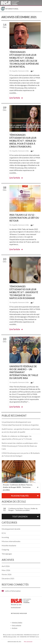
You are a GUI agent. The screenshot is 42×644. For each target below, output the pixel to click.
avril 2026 (6, 566)
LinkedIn (23, 617)
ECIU (4, 533)
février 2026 (7, 574)
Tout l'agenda (20, 517)
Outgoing (5, 550)
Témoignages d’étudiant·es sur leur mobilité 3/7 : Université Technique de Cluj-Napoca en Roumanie (24, 292)
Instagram (27, 617)
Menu (39, 9)
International (12, 9)
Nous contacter (17, 625)
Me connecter (28, 642)
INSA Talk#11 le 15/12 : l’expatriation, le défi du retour (24, 218)
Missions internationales (11, 541)
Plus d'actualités (20, 496)
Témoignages (7, 554)
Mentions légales (17, 622)
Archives (15, 628)
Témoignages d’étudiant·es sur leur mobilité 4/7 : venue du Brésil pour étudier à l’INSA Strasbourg (23, 141)
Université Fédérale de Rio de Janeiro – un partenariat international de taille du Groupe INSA (24, 372)
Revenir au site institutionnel (21, 604)
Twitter (16, 617)
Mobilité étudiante (9, 545)
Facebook (12, 617)
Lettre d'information (13, 591)
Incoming (5, 537)
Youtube (20, 617)
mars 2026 (6, 570)
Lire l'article (15, 98)
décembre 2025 (8, 578)
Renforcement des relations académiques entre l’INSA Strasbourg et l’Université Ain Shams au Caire (20, 446)
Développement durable (11, 529)
